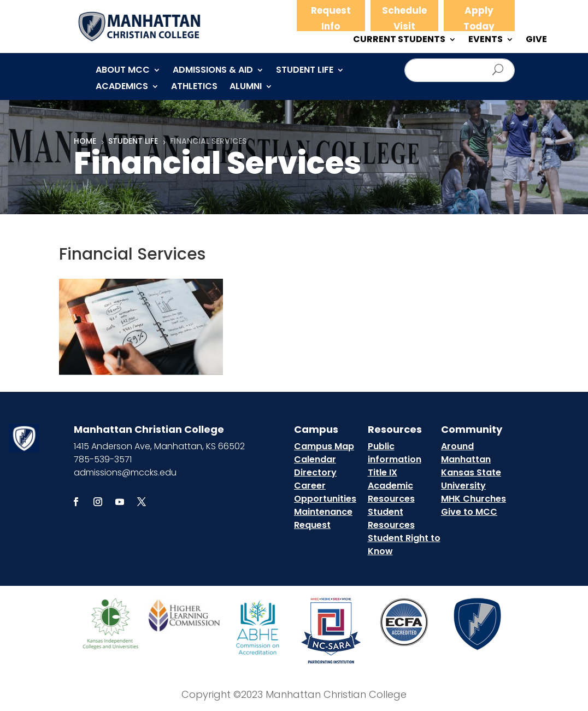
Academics (122, 87)
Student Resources (391, 518)
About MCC (123, 71)
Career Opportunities (325, 492)
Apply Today (479, 18)
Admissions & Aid (213, 71)
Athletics (194, 87)
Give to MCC (469, 512)
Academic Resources (391, 492)
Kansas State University (471, 479)
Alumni (246, 87)
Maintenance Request (323, 518)
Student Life (305, 71)
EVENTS (486, 40)
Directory (315, 472)
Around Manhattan (466, 453)
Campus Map (324, 446)
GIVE (536, 40)
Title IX (383, 472)
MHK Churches (474, 499)
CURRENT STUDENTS (399, 40)
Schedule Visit (404, 18)
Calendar (315, 459)
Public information (395, 453)
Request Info (331, 18)
